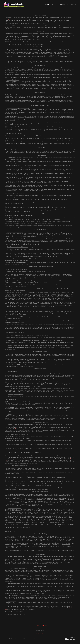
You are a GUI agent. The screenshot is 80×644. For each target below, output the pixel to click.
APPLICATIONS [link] (64, 5)
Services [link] (55, 5)
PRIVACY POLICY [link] (47, 626)
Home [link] (47, 5)
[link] (14, 4)
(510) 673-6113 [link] (40, 634)
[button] (74, 5)
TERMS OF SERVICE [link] (34, 626)
